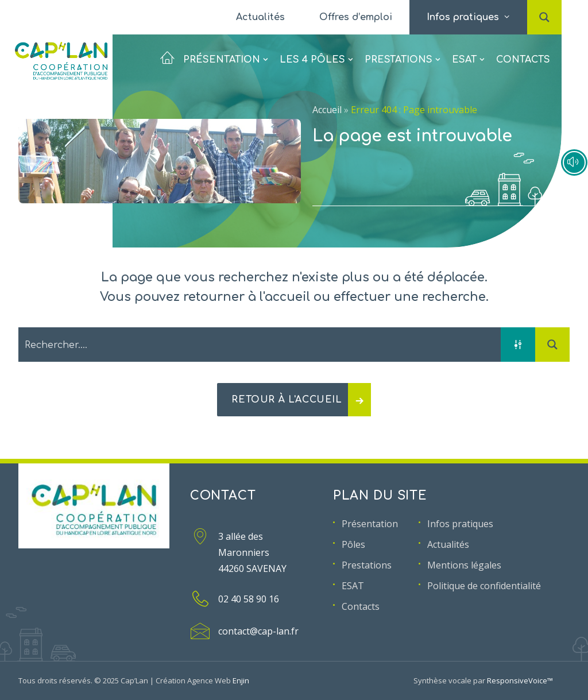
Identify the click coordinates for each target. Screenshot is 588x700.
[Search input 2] (260, 345)
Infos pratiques (460, 524)
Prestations (402, 55)
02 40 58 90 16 (249, 599)
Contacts (523, 55)
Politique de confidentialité (484, 586)
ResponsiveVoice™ (520, 680)
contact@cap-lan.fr (258, 631)
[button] (544, 5)
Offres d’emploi (356, 17)
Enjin (241, 680)
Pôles (353, 544)
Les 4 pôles (316, 55)
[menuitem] (260, 17)
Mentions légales (464, 565)
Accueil (327, 110)
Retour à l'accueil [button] (301, 400)
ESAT (468, 55)
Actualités (260, 17)
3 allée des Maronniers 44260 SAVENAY (252, 552)
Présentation (214, 55)
